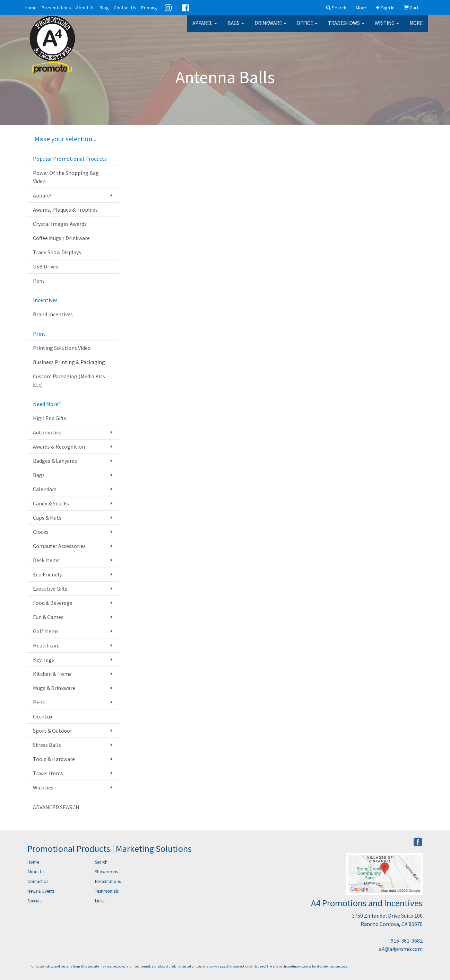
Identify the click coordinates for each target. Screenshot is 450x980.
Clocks (41, 532)
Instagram (168, 8)
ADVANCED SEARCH (56, 807)
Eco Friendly (47, 574)
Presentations (56, 8)
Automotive (47, 432)
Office (307, 28)
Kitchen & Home (52, 674)
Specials (35, 901)
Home (31, 8)
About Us (85, 8)
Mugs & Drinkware (54, 688)
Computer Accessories (59, 546)
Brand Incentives (53, 314)
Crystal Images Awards (60, 224)
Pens (39, 281)
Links (100, 901)
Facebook (185, 8)
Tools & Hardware (54, 759)
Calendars (45, 489)
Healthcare (46, 645)
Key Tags (44, 660)
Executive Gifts (50, 589)
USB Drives (46, 266)
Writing (387, 28)
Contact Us (125, 8)
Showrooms (106, 872)
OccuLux (43, 716)
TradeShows (346, 28)
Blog (104, 8)
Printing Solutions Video (62, 348)
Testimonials (107, 891)
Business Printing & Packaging (69, 362)
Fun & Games (48, 617)
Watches (43, 787)
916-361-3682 (407, 941)
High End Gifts (50, 418)
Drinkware (270, 28)
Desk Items (46, 560)
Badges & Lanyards (55, 461)
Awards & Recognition (59, 447)
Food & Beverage (53, 603)
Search (101, 862)
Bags (236, 28)
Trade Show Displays (57, 252)
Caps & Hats (47, 518)
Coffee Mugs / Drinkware (61, 238)
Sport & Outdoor (53, 731)
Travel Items (48, 773)
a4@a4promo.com (401, 949)
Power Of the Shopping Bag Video (66, 177)
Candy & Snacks (51, 503)
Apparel (205, 28)
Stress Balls (47, 745)
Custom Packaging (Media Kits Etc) (69, 380)
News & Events (41, 891)
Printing (149, 8)
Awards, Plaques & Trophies (65, 210)
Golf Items (46, 631)
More (416, 28)
